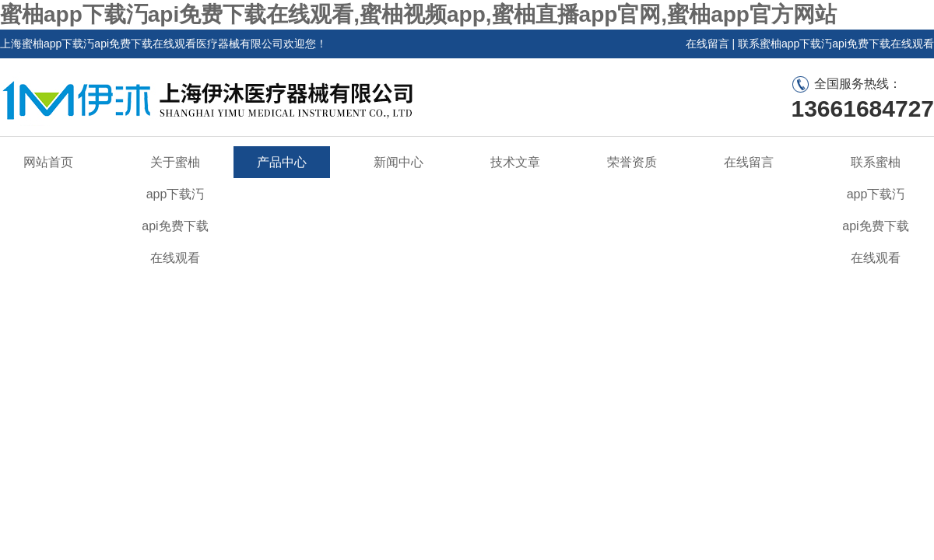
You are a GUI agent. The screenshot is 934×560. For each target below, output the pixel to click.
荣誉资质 (632, 162)
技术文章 (515, 162)
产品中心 (282, 162)
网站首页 (48, 162)
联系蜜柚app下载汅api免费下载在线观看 (836, 44)
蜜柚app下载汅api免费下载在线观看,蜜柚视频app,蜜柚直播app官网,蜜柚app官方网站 (418, 14)
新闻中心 (399, 162)
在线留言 (708, 44)
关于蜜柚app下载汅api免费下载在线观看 (175, 210)
